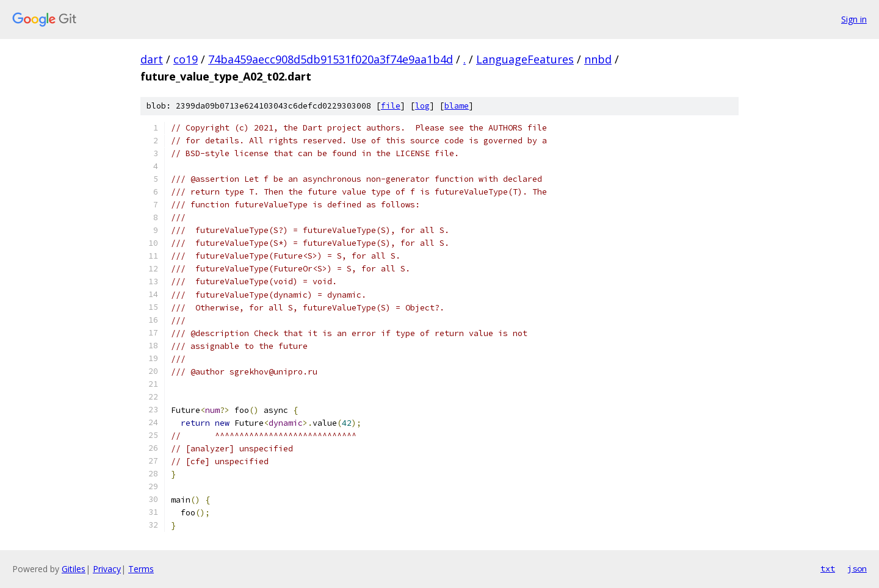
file (391, 106)
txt (828, 568)
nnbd (598, 59)
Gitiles (74, 569)
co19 (186, 59)
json (857, 568)
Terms (141, 569)
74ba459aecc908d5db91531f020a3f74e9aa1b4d (331, 59)
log (422, 106)
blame (457, 106)
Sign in (854, 19)
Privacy (107, 569)
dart (152, 59)
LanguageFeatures (525, 59)
